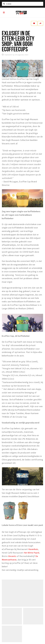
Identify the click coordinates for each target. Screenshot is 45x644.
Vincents (12, 556)
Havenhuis (33, 549)
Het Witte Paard (32, 553)
